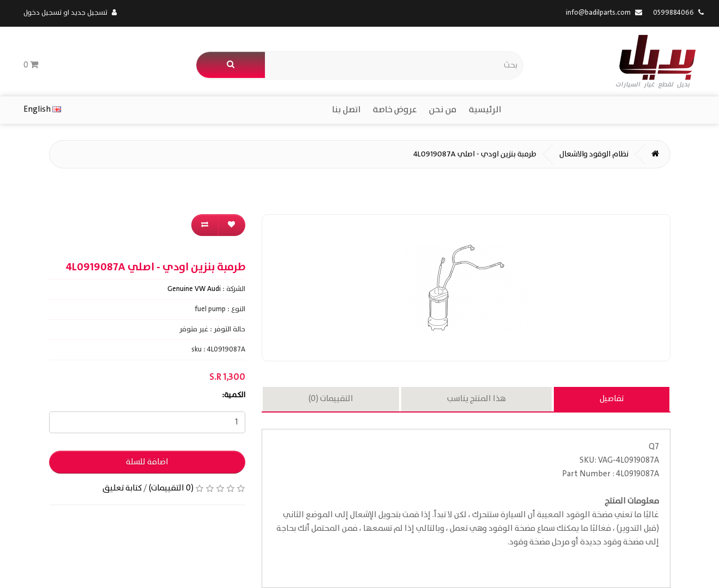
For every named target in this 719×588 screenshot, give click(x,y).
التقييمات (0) (331, 399)
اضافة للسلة (147, 462)
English (42, 109)
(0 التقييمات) (171, 488)
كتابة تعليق (122, 488)
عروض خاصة (395, 110)
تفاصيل (612, 399)
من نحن (443, 110)
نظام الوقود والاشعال (594, 154)
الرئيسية (485, 110)
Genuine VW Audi (194, 289)
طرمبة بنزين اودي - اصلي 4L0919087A (475, 154)
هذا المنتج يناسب (476, 399)
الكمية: (234, 395)
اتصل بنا (346, 110)
